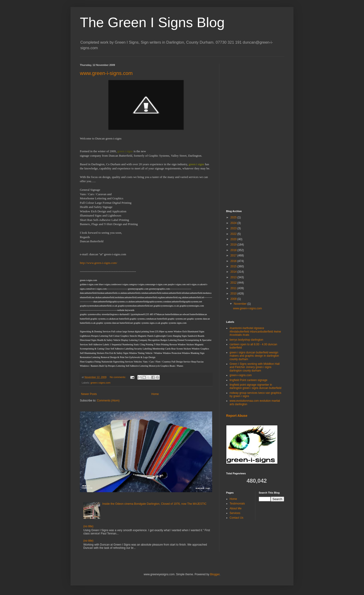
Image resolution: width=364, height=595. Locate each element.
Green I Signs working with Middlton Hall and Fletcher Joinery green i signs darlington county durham (255, 367)
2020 (234, 239)
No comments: (118, 377)
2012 (234, 283)
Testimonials (237, 504)
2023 (234, 228)
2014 (234, 272)
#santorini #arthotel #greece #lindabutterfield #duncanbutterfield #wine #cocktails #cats (255, 331)
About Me (236, 508)
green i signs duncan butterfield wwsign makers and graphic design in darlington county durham (254, 356)
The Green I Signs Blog (152, 22)
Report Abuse (237, 416)
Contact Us (236, 518)
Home (155, 394)
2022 (234, 234)
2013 (234, 277)
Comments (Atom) (108, 401)
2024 (234, 223)
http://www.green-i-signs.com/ (99, 263)
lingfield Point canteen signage (249, 380)
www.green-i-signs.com (106, 73)
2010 (234, 294)
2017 (234, 255)
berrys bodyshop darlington (246, 340)
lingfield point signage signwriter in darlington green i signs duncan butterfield (255, 386)
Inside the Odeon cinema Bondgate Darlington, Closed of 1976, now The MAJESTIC (154, 504)
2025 (234, 217)
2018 (234, 250)
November (241, 304)
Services (235, 513)
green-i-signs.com (101, 383)
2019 (234, 245)
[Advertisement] (255, 133)
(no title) (88, 526)
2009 (234, 299)
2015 (234, 266)
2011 (234, 288)
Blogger (215, 574)
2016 (234, 261)
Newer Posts (89, 394)
